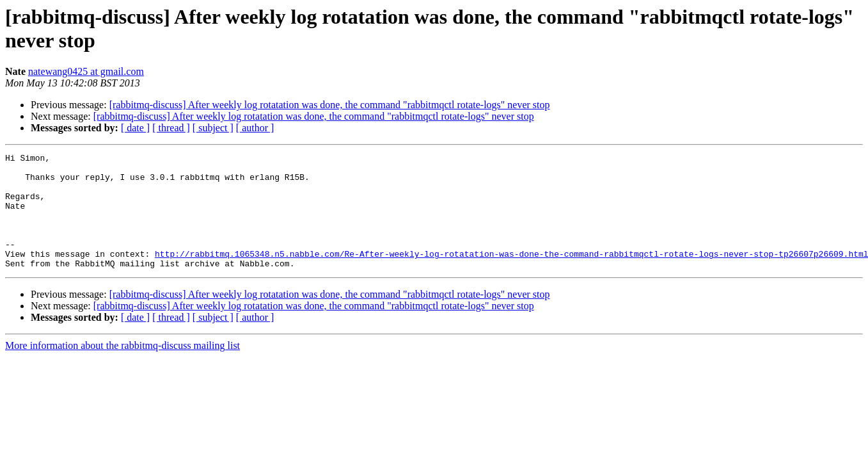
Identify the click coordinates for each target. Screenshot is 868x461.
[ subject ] (213, 128)
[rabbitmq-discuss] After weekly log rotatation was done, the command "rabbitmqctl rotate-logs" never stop (330, 105)
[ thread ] (171, 128)
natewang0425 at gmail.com (86, 71)
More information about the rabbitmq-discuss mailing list (122, 368)
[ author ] (255, 128)
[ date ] (135, 128)
